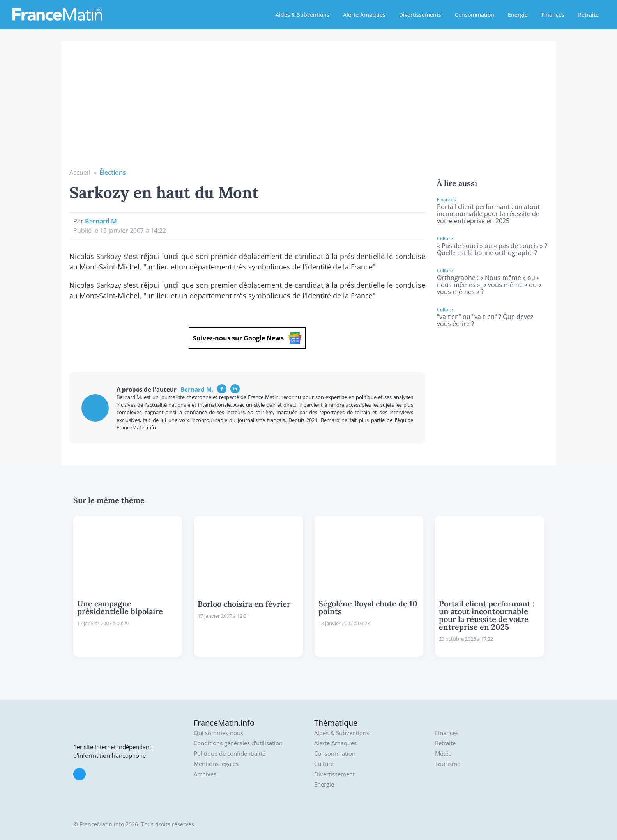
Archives (205, 774)
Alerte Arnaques (364, 15)
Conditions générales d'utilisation (238, 743)
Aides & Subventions (302, 15)
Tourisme (448, 764)
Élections (113, 172)
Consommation (475, 15)
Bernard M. (102, 221)
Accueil (80, 172)
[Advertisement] (309, 109)
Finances (553, 15)
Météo (443, 754)
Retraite (588, 15)
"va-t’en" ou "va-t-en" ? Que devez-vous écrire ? (486, 320)
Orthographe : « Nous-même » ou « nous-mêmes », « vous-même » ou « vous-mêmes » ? (489, 285)
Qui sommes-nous (218, 733)
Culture (324, 764)
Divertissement (334, 774)
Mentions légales (216, 764)
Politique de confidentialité (230, 754)
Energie (518, 15)
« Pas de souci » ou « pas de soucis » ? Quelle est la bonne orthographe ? (492, 249)
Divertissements (420, 15)
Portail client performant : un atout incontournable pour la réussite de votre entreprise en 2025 (488, 214)
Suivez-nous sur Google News (247, 338)
